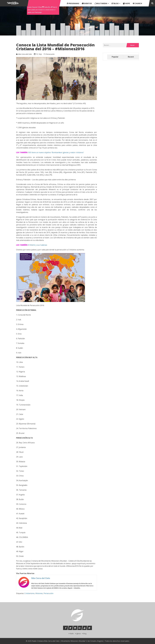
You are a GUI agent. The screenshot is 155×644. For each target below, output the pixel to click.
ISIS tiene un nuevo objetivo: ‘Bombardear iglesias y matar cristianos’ (56, 152)
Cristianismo (29, 593)
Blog (115, 3)
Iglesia (78, 634)
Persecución (50, 54)
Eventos (87, 3)
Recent (131, 57)
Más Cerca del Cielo (25, 54)
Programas (73, 3)
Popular (115, 57)
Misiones (39, 593)
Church (137, 3)
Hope (126, 3)
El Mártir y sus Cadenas (38, 245)
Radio (71, 634)
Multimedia (101, 3)
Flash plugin (38, 12)
